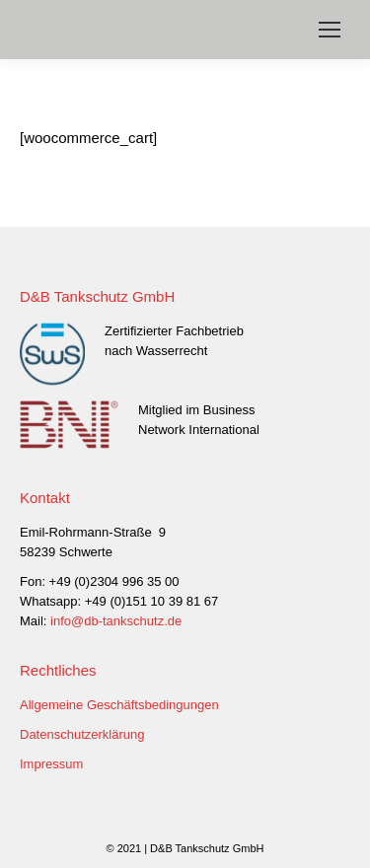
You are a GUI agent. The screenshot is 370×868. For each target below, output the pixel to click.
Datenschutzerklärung (82, 734)
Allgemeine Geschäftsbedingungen (119, 705)
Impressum (51, 764)
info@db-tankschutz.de (116, 621)
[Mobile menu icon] (330, 30)
